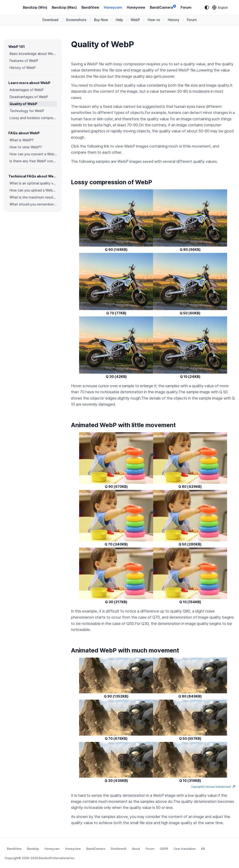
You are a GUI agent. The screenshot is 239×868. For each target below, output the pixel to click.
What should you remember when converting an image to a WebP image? (33, 204)
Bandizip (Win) (35, 7)
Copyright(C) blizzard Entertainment (213, 787)
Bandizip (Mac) (64, 7)
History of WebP (23, 68)
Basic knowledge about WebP (33, 54)
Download (50, 20)
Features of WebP (24, 61)
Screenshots (76, 20)
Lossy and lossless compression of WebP (33, 118)
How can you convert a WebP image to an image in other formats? (33, 154)
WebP (135, 20)
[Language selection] (220, 7)
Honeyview (136, 7)
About (136, 849)
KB (203, 849)
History (174, 20)
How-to (154, 20)
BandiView (90, 7)
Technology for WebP (27, 111)
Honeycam (113, 7)
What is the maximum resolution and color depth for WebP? (33, 197)
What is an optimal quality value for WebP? (33, 183)
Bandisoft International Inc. (57, 858)
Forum (186, 7)
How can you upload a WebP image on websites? (33, 190)
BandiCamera (163, 7)
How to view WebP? (26, 147)
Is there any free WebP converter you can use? (33, 161)
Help (119, 20)
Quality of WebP (23, 104)
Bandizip (33, 849)
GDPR (164, 849)
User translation (185, 849)
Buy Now (101, 20)
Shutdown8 (118, 849)
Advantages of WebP (27, 90)
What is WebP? (22, 140)
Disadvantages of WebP (29, 97)
